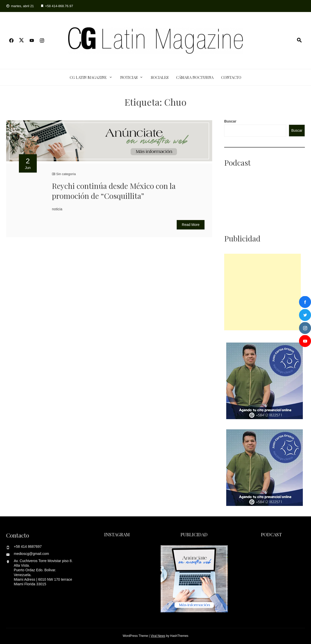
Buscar (230, 121)
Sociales (160, 77)
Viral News (158, 636)
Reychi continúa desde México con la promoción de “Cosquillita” (114, 191)
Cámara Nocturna (195, 77)
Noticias (129, 77)
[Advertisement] (262, 292)
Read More (191, 225)
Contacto (231, 77)
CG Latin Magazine (88, 77)
